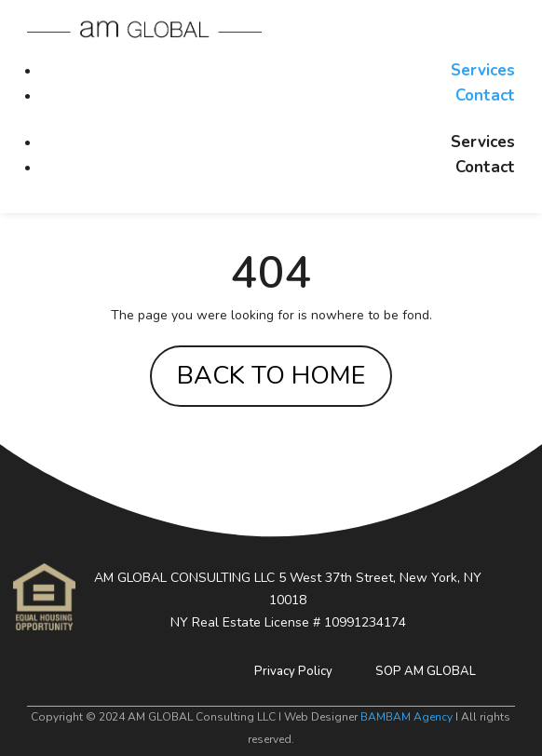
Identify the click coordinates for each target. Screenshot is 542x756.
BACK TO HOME (271, 376)
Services (483, 70)
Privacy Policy (293, 671)
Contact (485, 95)
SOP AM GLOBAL (426, 671)
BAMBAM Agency (406, 717)
